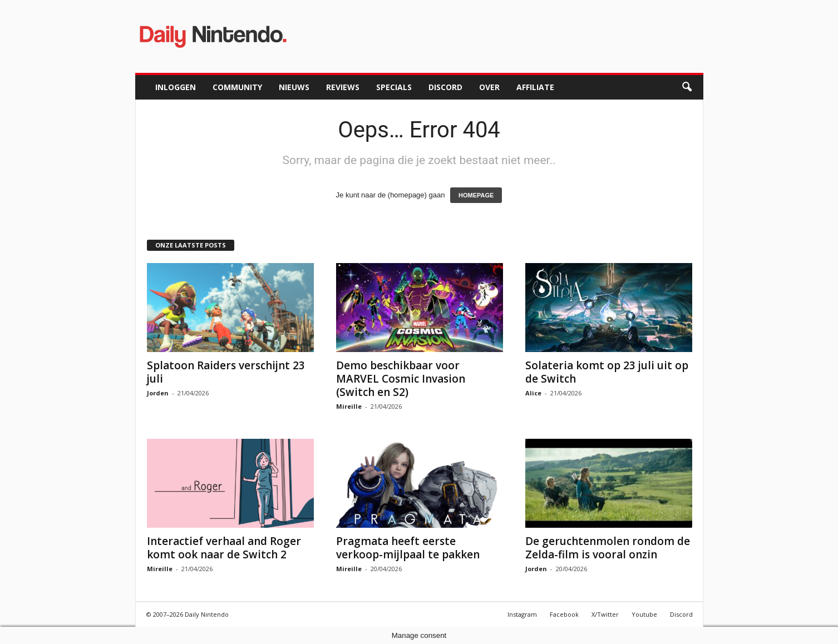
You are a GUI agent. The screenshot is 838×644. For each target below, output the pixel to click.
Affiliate (535, 87)
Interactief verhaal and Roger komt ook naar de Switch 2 (224, 548)
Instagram (522, 614)
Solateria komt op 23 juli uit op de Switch (607, 372)
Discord (445, 87)
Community (237, 87)
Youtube (644, 614)
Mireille (349, 406)
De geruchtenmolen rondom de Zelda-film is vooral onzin (608, 548)
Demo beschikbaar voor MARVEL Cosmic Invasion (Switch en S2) (401, 379)
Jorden (158, 393)
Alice (533, 393)
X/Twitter (605, 614)
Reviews (343, 87)
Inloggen (176, 87)
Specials (394, 87)
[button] (687, 87)
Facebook (564, 614)
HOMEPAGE (476, 195)
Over (489, 87)
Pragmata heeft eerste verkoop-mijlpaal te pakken (408, 548)
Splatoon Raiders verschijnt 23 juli (226, 372)
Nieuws (294, 87)
